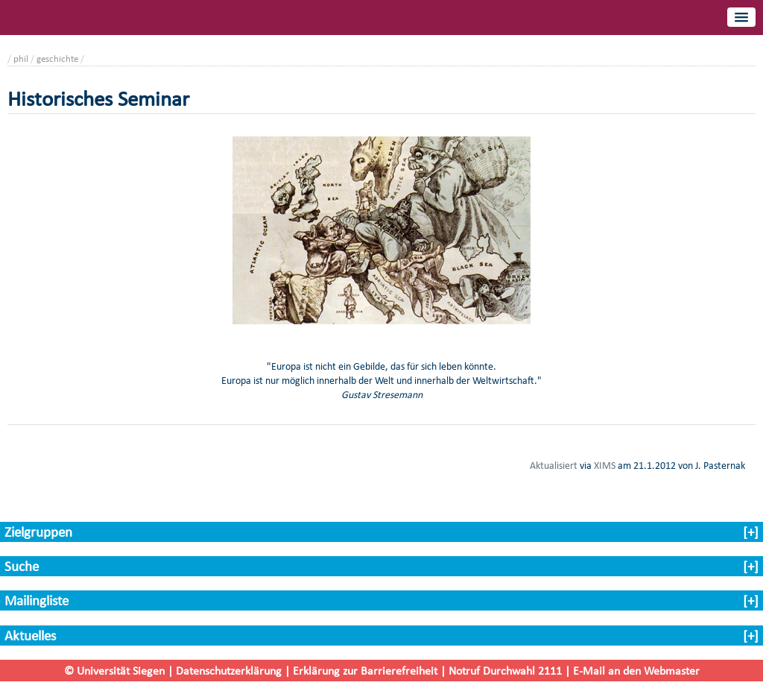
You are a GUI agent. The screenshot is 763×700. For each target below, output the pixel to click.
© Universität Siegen (114, 671)
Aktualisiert (554, 465)
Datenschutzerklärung (229, 671)
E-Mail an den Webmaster (636, 671)
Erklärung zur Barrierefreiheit (365, 671)
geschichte (57, 59)
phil (21, 59)
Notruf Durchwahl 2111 (505, 671)
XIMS (605, 465)
